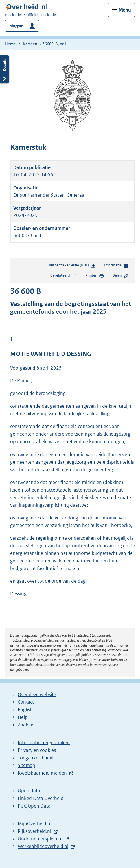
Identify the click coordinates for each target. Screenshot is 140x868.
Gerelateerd (64, 276)
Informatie (116, 266)
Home (10, 44)
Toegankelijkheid (36, 758)
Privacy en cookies (37, 750)
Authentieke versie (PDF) (72, 266)
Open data (29, 791)
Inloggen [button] (16, 26)
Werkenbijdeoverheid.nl (43, 846)
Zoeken (26, 725)
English (25, 710)
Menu (125, 10)
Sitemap (27, 765)
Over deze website (37, 694)
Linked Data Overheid (41, 798)
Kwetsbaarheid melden (42, 773)
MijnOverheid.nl (35, 824)
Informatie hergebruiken (44, 743)
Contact (26, 702)
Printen (95, 276)
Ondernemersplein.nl (40, 839)
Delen (121, 276)
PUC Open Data (34, 806)
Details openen (5, 69)
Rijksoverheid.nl (34, 831)
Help (23, 717)
